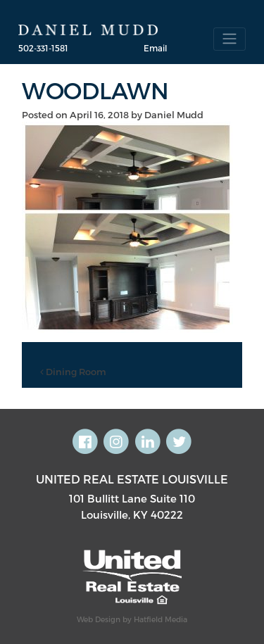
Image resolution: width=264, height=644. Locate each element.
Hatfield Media (161, 619)
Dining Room (73, 372)
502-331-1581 (43, 48)
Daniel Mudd (174, 115)
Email (155, 48)
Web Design (99, 619)
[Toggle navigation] (230, 39)
